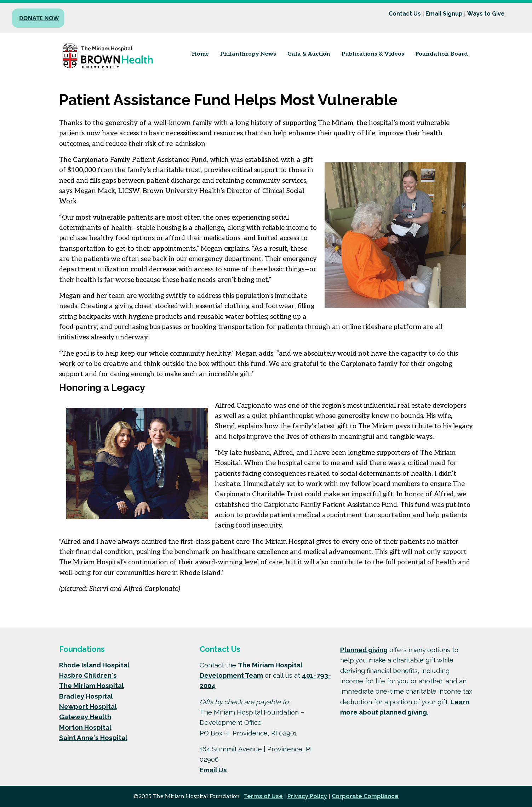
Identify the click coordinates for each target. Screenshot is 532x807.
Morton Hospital (85, 727)
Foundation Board (442, 54)
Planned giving (364, 650)
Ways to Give (486, 14)
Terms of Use (263, 796)
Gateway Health (85, 717)
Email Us (213, 770)
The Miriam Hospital (91, 685)
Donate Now (39, 18)
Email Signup (444, 14)
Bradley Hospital (86, 696)
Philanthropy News (248, 54)
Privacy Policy (307, 796)
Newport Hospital (88, 706)
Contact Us (405, 14)
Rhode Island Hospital (94, 665)
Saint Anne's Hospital (93, 738)
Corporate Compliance (365, 796)
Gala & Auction (309, 54)
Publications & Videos (373, 54)
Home (200, 54)
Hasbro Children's (88, 675)
